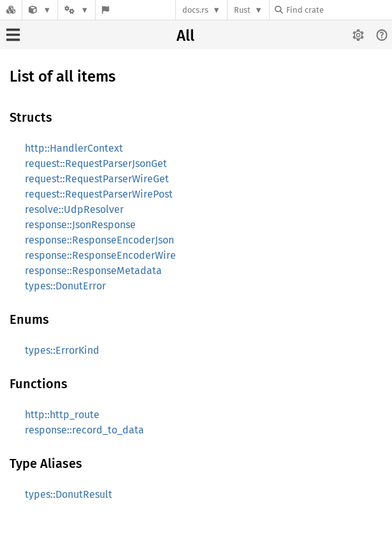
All (185, 36)
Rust (242, 10)
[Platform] (76, 10)
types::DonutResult (69, 494)
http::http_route (62, 415)
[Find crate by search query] (338, 10)
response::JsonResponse (80, 225)
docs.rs (195, 10)
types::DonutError (65, 286)
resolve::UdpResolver (74, 209)
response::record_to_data (84, 430)
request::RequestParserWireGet (97, 179)
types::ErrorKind (62, 350)
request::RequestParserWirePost (99, 194)
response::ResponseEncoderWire (100, 255)
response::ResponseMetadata (93, 271)
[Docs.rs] (11, 10)
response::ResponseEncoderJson (99, 240)
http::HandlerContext (74, 148)
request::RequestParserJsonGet (96, 164)
